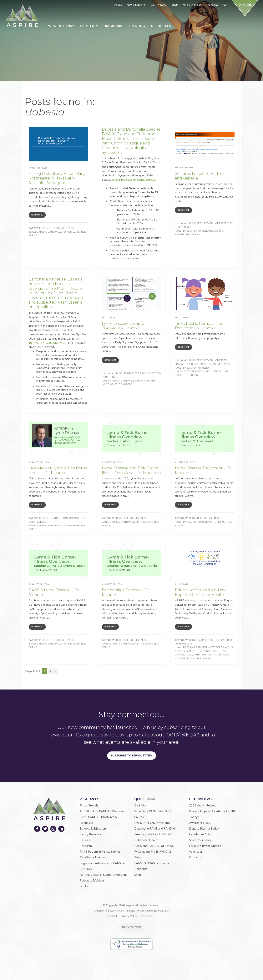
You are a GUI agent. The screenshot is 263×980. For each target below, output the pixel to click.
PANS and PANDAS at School (154, 846)
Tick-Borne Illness (62, 228)
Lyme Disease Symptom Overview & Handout (125, 326)
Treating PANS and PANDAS (153, 834)
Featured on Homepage (212, 223)
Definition (141, 806)
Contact (112, 916)
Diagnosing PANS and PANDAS (155, 829)
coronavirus (224, 647)
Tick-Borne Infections (94, 857)
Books (84, 886)
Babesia (42, 232)
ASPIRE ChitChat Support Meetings (103, 875)
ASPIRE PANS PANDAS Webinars (102, 811)
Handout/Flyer (147, 381)
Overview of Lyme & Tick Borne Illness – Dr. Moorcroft (58, 470)
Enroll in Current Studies (205, 846)
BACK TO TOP (131, 927)
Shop (138, 875)
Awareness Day (200, 823)
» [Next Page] (56, 671)
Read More (37, 215)
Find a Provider (90, 806)
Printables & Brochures (139, 373)
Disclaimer (147, 916)
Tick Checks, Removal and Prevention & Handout (199, 326)
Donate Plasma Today (204, 829)
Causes (139, 817)
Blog (46, 228)
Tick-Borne (193, 235)
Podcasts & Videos (92, 881)
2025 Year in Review (203, 806)
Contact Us (196, 857)
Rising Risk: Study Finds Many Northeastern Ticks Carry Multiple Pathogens (57, 178)
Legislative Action (201, 834)
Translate (212, 5)
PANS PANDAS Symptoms (152, 823)
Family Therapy (195, 651)
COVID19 (180, 651)
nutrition (200, 655)
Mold (189, 655)
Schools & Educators (93, 829)
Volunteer (196, 852)
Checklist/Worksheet (188, 371)
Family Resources (208, 640)
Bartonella (55, 232)
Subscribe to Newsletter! (132, 755)
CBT (212, 647)
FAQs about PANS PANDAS (153, 852)
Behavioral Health (146, 840)
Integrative (213, 651)
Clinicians (86, 840)
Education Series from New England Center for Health (201, 592)
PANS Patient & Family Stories (100, 852)
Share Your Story (200, 840)
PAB (209, 655)
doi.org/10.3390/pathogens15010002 (134, 180)
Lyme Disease (72, 232)
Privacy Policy (129, 916)
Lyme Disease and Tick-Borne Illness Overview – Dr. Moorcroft (132, 470)
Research (86, 846)
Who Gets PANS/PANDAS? (153, 811)
